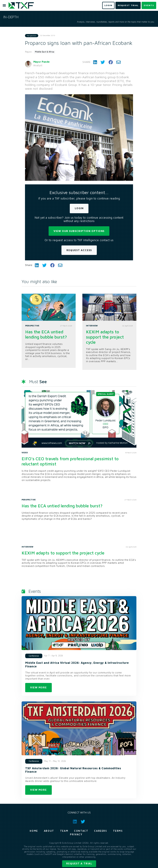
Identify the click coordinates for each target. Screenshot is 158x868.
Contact (81, 831)
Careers (100, 831)
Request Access (79, 250)
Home (34, 831)
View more (38, 687)
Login (79, 208)
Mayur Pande (41, 62)
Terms (118, 831)
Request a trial (79, 863)
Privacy (76, 834)
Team (64, 831)
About (49, 831)
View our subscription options (79, 231)
